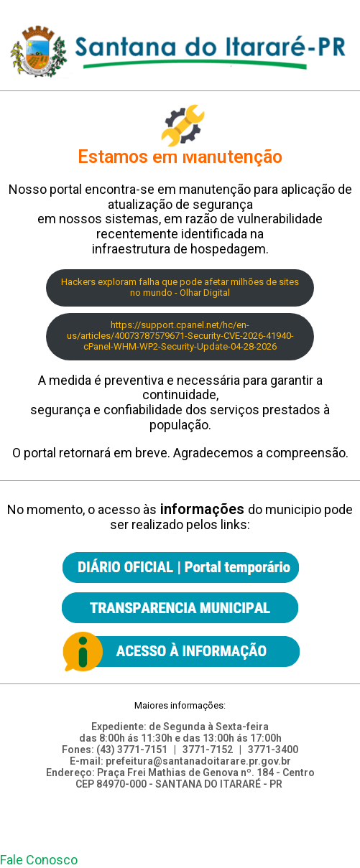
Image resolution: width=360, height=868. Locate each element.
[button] (39, 860)
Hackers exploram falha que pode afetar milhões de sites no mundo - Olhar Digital (180, 287)
